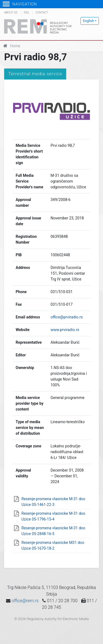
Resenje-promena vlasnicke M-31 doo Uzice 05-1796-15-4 (53, 516)
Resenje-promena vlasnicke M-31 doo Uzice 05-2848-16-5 (53, 531)
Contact (42, 13)
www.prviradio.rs (65, 330)
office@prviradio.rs (67, 317)
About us (11, 13)
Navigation (20, 4)
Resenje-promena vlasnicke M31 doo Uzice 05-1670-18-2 (53, 545)
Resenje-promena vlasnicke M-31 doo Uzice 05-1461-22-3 (53, 502)
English (88, 21)
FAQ (26, 13)
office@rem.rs (25, 601)
